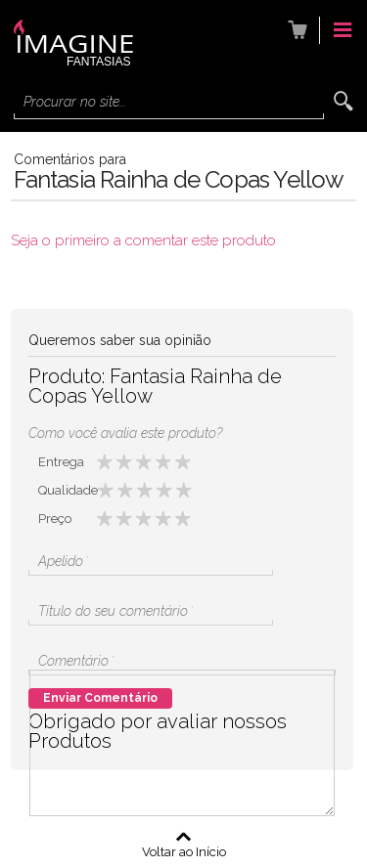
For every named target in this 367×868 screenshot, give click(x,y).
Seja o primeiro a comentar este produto (143, 240)
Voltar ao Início (184, 851)
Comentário (77, 660)
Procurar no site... (74, 102)
